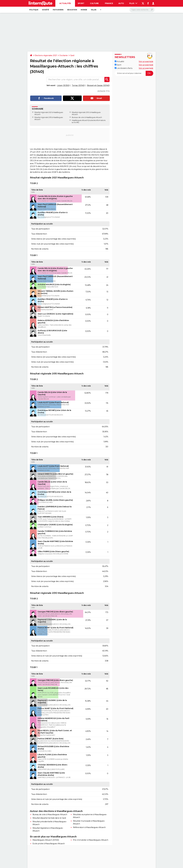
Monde (84, 10)
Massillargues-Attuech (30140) (46, 840)
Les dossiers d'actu (124, 68)
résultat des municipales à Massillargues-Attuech (58, 155)
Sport (81, 3)
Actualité (119, 61)
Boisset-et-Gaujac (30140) (98, 85)
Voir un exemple (146, 61)
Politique (34, 10)
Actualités (65, 3)
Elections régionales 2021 (46, 55)
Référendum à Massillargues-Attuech (89, 827)
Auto (121, 3)
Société (45, 10)
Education (72, 10)
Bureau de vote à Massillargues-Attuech (50, 814)
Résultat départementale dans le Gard (49, 818)
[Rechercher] (142, 10)
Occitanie (64, 55)
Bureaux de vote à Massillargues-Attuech (87, 117)
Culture (94, 3)
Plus (133, 3)
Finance (109, 3)
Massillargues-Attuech (80, 120)
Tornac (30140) (78, 85)
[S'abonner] (134, 73)
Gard (72, 55)
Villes (94, 10)
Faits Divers (58, 10)
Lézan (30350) (63, 85)
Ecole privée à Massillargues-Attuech (49, 844)
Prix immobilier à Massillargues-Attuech (91, 840)
